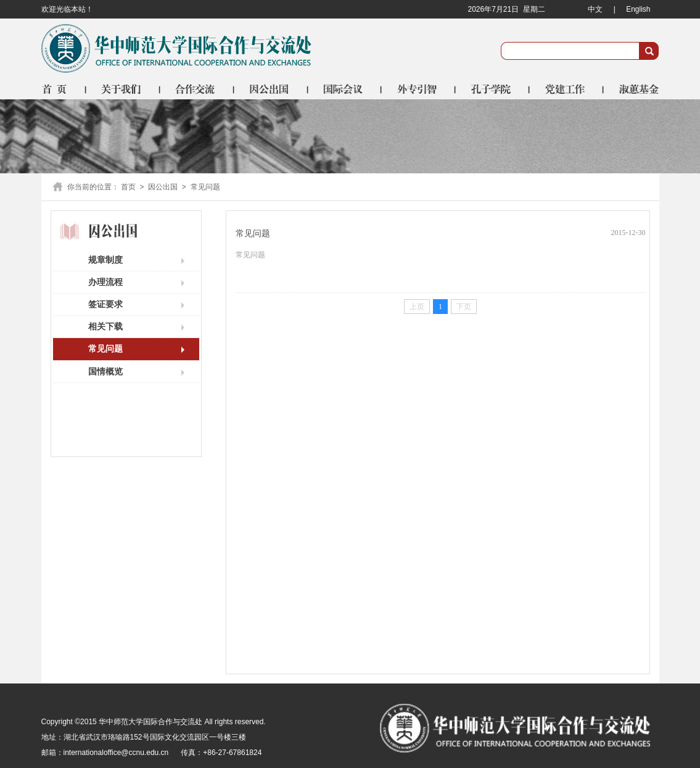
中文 (595, 9)
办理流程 (105, 282)
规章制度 (105, 260)
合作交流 (197, 89)
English (638, 9)
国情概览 (105, 371)
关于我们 (123, 89)
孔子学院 (493, 89)
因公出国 (271, 89)
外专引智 (419, 89)
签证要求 (105, 304)
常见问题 (105, 349)
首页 (64, 89)
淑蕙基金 (632, 89)
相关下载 (105, 326)
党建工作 (567, 89)
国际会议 (345, 89)
